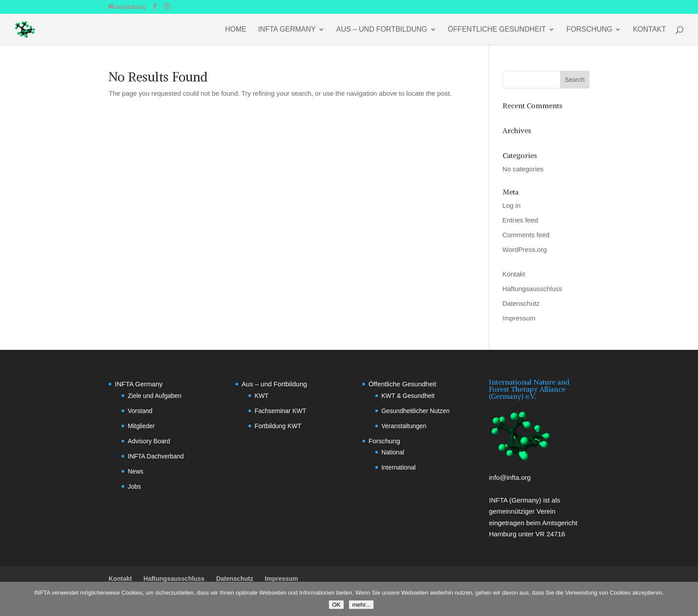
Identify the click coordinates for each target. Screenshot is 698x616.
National (393, 452)
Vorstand (140, 411)
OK (336, 605)
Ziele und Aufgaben (155, 396)
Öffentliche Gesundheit (497, 30)
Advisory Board (149, 441)
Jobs (134, 486)
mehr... (361, 605)
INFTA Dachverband (156, 456)
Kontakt (649, 30)
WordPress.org (525, 249)
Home (236, 30)
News (136, 471)
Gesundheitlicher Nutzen (416, 411)
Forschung (589, 30)
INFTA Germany (287, 30)
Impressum (519, 318)
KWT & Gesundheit (408, 396)
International (399, 467)
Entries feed (520, 220)
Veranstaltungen (404, 426)
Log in (512, 205)
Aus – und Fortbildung (381, 30)
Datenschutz (521, 303)
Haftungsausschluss (532, 289)
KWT (262, 396)
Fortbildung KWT (278, 426)
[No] (687, 599)
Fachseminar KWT (280, 411)
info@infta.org (510, 477)
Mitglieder (141, 426)
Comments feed (526, 235)
